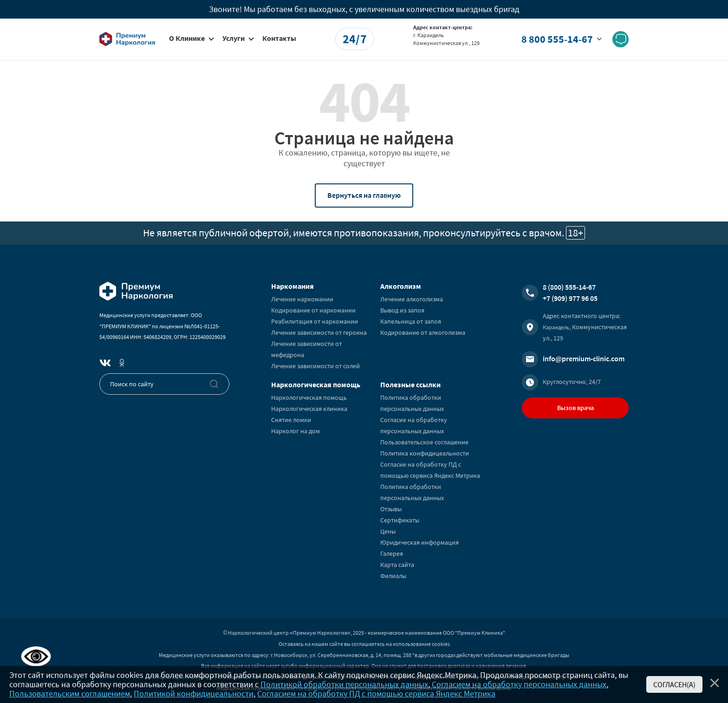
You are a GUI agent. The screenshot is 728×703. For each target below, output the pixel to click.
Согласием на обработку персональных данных (519, 684)
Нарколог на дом (296, 431)
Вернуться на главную (364, 195)
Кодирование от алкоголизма (423, 332)
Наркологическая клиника (309, 409)
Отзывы (391, 509)
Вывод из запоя (402, 310)
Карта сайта (397, 565)
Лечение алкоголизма (412, 299)
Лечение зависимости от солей (315, 366)
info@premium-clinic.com (584, 358)
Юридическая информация (419, 542)
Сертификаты (400, 520)
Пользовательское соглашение (424, 442)
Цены (388, 531)
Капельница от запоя (411, 321)
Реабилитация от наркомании (315, 321)
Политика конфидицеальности (425, 453)
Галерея (392, 553)
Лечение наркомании (302, 299)
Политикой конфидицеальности (194, 693)
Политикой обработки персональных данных (344, 684)
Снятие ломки (291, 420)
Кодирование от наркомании (313, 310)
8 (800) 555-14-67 (569, 287)
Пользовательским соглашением (70, 693)
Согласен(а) (674, 684)
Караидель (556, 327)
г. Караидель (429, 35)
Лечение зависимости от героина (319, 332)
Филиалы (393, 576)
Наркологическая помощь (309, 397)
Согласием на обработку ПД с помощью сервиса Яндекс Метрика (376, 693)
